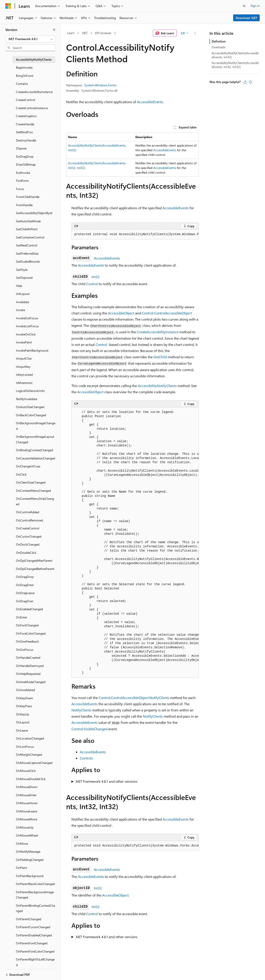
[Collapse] (54, 30)
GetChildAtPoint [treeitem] (27, 229)
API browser (103, 33)
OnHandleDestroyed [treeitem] (30, 666)
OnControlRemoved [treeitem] (29, 520)
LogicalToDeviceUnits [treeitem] (30, 391)
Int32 (96, 277)
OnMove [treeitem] (22, 843)
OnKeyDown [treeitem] (24, 698)
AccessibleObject (121, 313)
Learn (71, 33)
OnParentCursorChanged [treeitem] (33, 927)
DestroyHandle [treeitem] (26, 140)
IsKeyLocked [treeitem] (24, 375)
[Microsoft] (8, 6)
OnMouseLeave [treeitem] (27, 811)
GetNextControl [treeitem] (27, 245)
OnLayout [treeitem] (23, 722)
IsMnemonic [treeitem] (24, 383)
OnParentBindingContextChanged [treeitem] (36, 908)
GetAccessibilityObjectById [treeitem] (34, 213)
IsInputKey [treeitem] (23, 367)
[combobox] (30, 39)
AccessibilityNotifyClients (157, 386)
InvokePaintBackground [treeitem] (32, 350)
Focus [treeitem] (20, 189)
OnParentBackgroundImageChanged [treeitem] (35, 895)
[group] (135, 234)
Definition (219, 41)
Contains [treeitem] (22, 84)
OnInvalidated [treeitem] (25, 690)
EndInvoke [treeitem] (23, 173)
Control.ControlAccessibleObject (167, 313)
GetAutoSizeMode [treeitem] (28, 221)
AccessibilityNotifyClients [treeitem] (34, 59)
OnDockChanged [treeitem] (28, 544)
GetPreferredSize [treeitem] (27, 253)
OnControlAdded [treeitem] (28, 512)
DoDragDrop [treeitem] (25, 156)
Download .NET (247, 18)
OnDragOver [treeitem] (25, 601)
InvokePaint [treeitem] (24, 342)
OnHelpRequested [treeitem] (28, 674)
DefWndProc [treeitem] (25, 132)
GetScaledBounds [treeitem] (28, 261)
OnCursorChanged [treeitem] (29, 536)
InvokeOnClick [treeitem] (26, 334)
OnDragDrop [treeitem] (25, 577)
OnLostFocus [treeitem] (25, 747)
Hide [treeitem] (19, 286)
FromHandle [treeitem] (24, 205)
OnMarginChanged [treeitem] (29, 754)
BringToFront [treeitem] (25, 76)
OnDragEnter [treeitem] (25, 585)
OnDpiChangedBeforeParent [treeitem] (35, 569)
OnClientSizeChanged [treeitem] (31, 482)
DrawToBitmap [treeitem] (26, 164)
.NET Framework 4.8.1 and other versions (106, 781)
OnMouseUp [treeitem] (25, 827)
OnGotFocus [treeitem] (25, 650)
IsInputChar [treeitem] (24, 358)
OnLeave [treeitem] (22, 730)
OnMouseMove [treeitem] (27, 819)
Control (92, 284)
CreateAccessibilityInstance (158, 332)
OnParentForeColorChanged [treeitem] (35, 951)
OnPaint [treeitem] (21, 868)
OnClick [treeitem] (21, 474)
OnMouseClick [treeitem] (26, 771)
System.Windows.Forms (100, 85)
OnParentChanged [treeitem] (29, 919)
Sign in (255, 6)
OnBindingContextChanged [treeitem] (35, 450)
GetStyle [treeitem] (22, 270)
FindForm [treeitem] (22, 181)
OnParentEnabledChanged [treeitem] (34, 935)
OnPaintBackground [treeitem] (30, 876)
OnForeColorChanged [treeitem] (31, 633)
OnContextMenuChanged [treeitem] (33, 491)
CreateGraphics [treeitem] (26, 116)
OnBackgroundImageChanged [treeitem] (36, 426)
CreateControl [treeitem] (25, 100)
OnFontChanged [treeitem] (27, 625)
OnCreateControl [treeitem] (28, 528)
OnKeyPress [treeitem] (24, 706)
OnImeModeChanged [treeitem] (31, 682)
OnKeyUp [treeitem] (22, 714)
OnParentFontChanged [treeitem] (32, 943)
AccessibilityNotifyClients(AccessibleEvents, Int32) (235, 55)
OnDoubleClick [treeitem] (26, 553)
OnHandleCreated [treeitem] (28, 658)
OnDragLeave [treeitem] (25, 593)
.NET (85, 33)
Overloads (219, 47)
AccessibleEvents (150, 102)
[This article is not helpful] (250, 82)
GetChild (160, 357)
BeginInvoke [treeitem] (24, 67)
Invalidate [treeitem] (22, 302)
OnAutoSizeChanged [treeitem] (30, 407)
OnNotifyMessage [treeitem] (28, 851)
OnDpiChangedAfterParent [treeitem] (34, 561)
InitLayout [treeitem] (23, 294)
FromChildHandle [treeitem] (28, 197)
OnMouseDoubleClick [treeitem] (31, 779)
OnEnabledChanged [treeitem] (29, 609)
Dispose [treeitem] (21, 148)
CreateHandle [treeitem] (25, 124)
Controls (86, 758)
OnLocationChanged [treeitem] (30, 738)
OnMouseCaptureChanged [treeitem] (34, 763)
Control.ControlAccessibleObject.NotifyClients (134, 698)
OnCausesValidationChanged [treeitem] (36, 458)
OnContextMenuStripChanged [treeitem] (35, 501)
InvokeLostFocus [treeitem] (27, 326)
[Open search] (244, 6)
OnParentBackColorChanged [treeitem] (35, 884)
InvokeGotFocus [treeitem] (27, 318)
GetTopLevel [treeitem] (24, 278)
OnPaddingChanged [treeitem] (30, 860)
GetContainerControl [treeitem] (30, 237)
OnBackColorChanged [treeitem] (31, 415)
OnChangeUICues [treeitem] (28, 466)
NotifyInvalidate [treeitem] (27, 399)
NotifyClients (81, 710)
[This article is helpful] (245, 82)
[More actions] (195, 33)
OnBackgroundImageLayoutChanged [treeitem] (35, 439)
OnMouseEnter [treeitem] (26, 795)
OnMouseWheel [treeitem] (27, 835)
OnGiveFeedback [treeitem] (27, 641)
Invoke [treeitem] (20, 310)
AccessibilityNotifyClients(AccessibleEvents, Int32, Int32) (235, 65)
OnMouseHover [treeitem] (27, 803)
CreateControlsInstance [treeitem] (32, 108)
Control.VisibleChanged (89, 729)
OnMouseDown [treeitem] (27, 787)
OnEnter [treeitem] (22, 617)
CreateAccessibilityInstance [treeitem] (34, 92)
